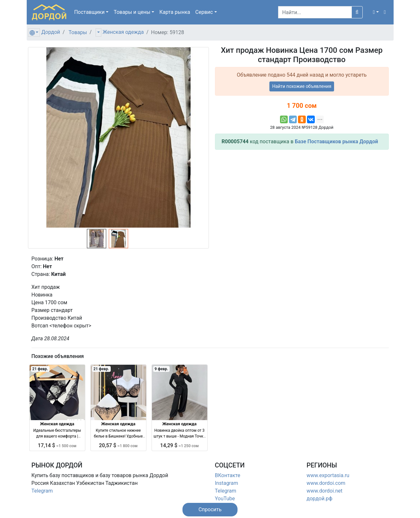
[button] (376, 12)
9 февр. (161, 369)
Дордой (51, 32)
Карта (175, 12)
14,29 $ (180, 445)
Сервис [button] (204, 12)
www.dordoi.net (325, 491)
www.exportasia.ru (328, 475)
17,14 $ (57, 445)
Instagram (227, 483)
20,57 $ (118, 445)
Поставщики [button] (89, 12)
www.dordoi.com (326, 483)
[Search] (315, 12)
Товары (78, 32)
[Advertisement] (302, 200)
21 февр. (40, 369)
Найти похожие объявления (302, 86)
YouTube (225, 499)
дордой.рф (320, 499)
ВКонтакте (228, 475)
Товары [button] (132, 12)
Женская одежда (123, 32)
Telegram (42, 491)
